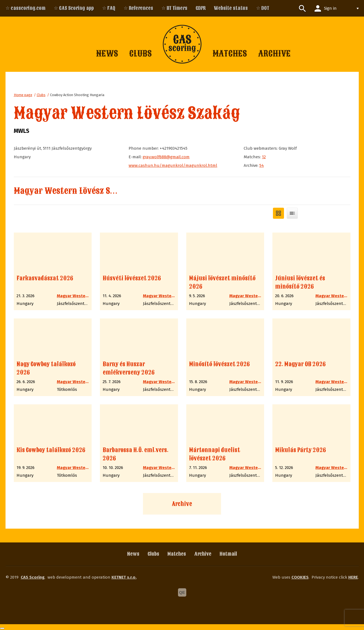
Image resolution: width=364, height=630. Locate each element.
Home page (23, 95)
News (133, 554)
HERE (353, 577)
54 (262, 165)
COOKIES (300, 577)
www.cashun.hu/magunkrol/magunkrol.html (173, 165)
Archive (182, 504)
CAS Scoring (33, 577)
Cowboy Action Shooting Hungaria (77, 95)
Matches (177, 554)
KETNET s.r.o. (124, 577)
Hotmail (228, 554)
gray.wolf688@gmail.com (166, 157)
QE (182, 592)
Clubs (41, 95)
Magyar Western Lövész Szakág (74, 191)
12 (264, 157)
